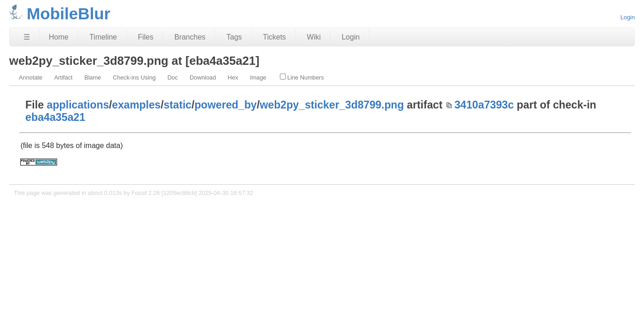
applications (78, 105)
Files (145, 37)
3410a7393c (484, 105)
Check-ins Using (134, 77)
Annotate (31, 77)
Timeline (103, 37)
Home (59, 37)
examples (136, 105)
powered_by (225, 105)
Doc (173, 77)
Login (628, 17)
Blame (93, 77)
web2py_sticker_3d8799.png (332, 105)
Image (258, 77)
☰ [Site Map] (27, 37)
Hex (233, 77)
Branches (190, 37)
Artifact (64, 77)
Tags (234, 37)
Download (203, 77)
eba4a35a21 (55, 117)
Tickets (274, 37)
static (177, 105)
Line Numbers (302, 77)
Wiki (314, 37)
